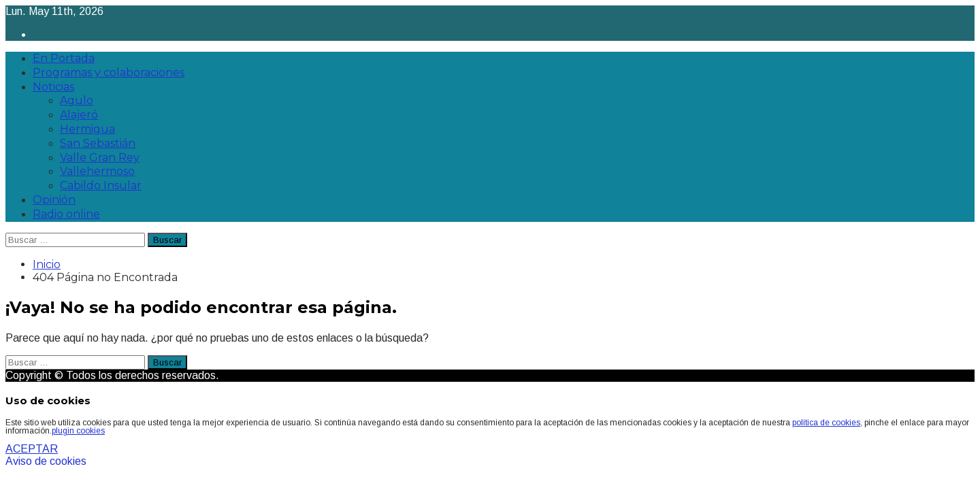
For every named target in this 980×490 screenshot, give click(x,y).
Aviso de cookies (46, 461)
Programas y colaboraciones (109, 72)
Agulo (77, 100)
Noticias (53, 87)
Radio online (66, 214)
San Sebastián (98, 143)
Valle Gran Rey (100, 158)
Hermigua (87, 129)
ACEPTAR (32, 449)
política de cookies (826, 423)
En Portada (64, 58)
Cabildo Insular (101, 185)
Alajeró (79, 115)
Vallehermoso (97, 171)
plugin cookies (78, 431)
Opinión (54, 200)
